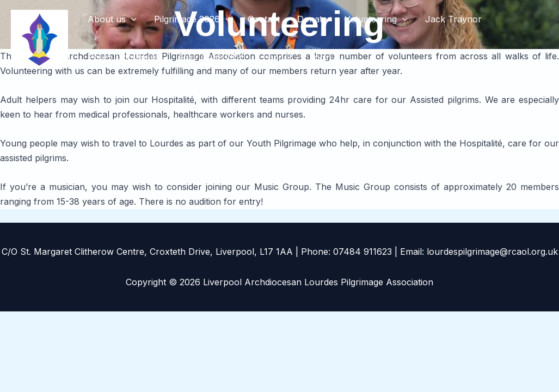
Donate (312, 19)
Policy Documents (125, 57)
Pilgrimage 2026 (192, 19)
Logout (277, 57)
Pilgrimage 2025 (213, 57)
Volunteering (376, 19)
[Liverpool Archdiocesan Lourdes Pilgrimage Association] (39, 37)
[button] (131, 19)
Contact (264, 19)
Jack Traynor (453, 19)
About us (112, 19)
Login (320, 57)
